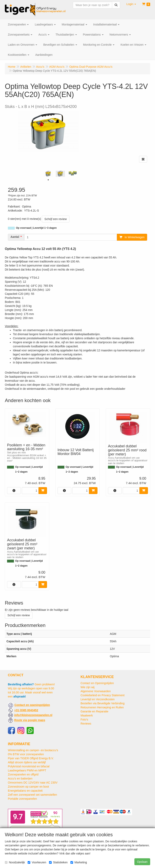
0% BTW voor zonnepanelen (26, 754)
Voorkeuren (37, 862)
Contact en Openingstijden (97, 683)
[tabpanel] (48, 174)
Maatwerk (87, 715)
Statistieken (58, 862)
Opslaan (142, 862)
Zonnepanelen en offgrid (23, 774)
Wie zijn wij (87, 687)
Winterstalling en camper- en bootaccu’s (33, 750)
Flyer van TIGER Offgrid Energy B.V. (31, 758)
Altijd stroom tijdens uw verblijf (27, 762)
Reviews (86, 724)
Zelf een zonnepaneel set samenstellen (32, 795)
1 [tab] (48, 180)
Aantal (15, 237)
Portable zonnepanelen (22, 799)
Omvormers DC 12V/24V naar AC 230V (33, 783)
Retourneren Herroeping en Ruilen (102, 707)
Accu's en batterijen (20, 778)
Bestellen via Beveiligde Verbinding (103, 703)
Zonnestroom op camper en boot (28, 787)
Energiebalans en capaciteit (25, 791)
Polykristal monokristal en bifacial (29, 766)
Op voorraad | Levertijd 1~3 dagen (36, 228)
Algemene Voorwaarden (96, 691)
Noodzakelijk (15, 862)
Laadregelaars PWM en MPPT (27, 770)
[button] (131, 4)
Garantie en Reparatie (94, 711)
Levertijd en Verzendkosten (98, 699)
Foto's (84, 719)
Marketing (79, 862)
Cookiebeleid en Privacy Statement (103, 695)
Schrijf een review (56, 219)
